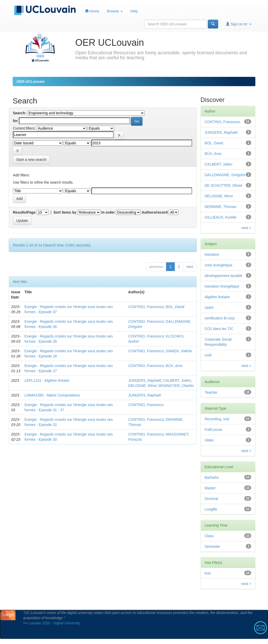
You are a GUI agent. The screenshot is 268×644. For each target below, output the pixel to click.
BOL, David (175, 307)
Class (209, 536)
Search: (19, 113)
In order (108, 212)
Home (92, 11)
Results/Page (24, 212)
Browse (115, 11)
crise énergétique (219, 265)
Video (209, 440)
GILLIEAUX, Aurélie (221, 217)
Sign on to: (239, 24)
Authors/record (155, 212)
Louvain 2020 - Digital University (54, 623)
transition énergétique (222, 286)
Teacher (211, 392)
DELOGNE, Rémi (142, 386)
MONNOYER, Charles (176, 386)
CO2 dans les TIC (219, 329)
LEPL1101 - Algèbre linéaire (47, 380)
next (190, 267)
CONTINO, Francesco (146, 307)
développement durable (224, 276)
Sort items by (65, 212)
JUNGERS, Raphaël (144, 380)
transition (212, 254)
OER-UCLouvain (31, 81)
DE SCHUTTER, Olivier (224, 185)
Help (134, 11)
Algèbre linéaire (217, 297)
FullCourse (214, 430)
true (208, 573)
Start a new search (31, 160)
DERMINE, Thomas (221, 207)
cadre (209, 308)
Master (210, 488)
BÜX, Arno (174, 366)
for (15, 121)
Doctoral (211, 499)
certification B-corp (220, 318)
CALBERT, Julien (177, 380)
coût (208, 355)
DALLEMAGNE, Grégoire (225, 175)
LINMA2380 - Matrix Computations (52, 395)
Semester (212, 546)
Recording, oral (217, 419)
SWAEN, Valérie (179, 351)
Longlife (211, 509)
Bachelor (212, 477)
